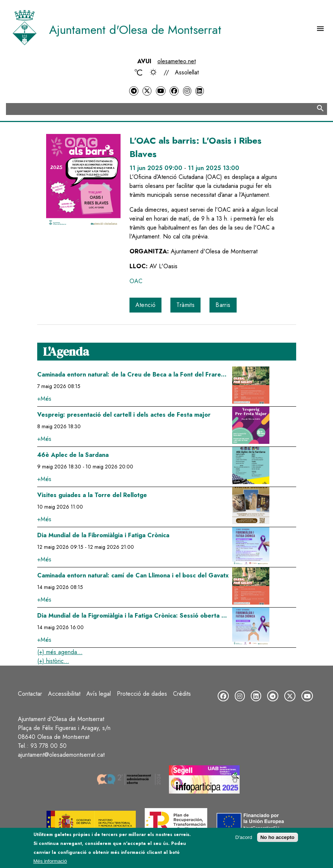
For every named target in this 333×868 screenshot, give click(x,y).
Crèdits (182, 694)
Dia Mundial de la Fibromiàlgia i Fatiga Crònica (103, 535)
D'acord (244, 837)
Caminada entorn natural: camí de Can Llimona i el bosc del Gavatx (133, 575)
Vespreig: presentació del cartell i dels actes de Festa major (124, 415)
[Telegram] (134, 91)
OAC (136, 281)
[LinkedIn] (199, 91)
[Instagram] (187, 91)
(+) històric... (53, 661)
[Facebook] (174, 91)
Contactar (30, 694)
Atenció (146, 305)
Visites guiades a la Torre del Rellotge (92, 495)
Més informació (50, 861)
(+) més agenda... (60, 652)
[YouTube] (161, 91)
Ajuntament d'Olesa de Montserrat (135, 30)
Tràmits (185, 305)
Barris (223, 305)
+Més (44, 399)
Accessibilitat (64, 694)
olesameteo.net (177, 61)
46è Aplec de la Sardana (73, 455)
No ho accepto (278, 837)
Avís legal (99, 694)
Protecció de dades (142, 694)
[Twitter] (147, 91)
